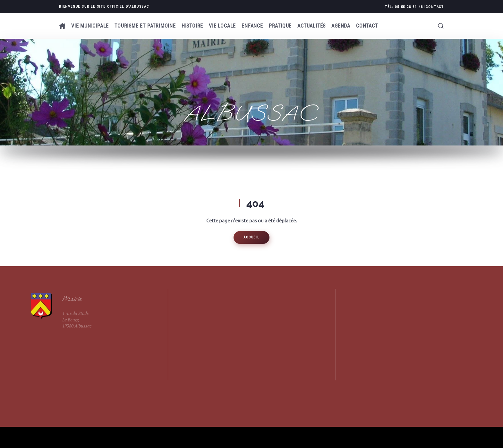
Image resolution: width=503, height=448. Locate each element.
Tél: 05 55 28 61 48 (404, 7)
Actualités (311, 26)
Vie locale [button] (222, 26)
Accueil (251, 237)
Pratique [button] (280, 26)
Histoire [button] (192, 26)
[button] (441, 26)
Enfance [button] (252, 26)
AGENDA (341, 26)
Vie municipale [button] (90, 26)
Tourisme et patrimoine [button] (145, 26)
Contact (435, 7)
